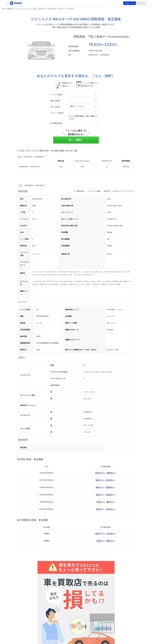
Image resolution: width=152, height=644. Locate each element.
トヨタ (17, 9)
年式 (56, 107)
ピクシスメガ (26, 9)
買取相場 (10, 9)
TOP (3, 9)
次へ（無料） (76, 140)
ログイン (141, 3)
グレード (57, 113)
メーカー (56, 95)
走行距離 (56, 123)
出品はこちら (130, 3)
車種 (56, 101)
